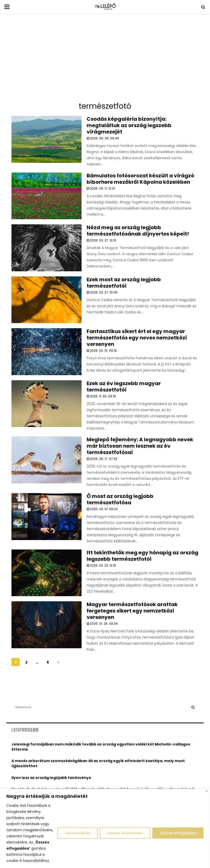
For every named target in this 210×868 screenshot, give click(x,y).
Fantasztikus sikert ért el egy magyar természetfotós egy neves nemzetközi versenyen (137, 338)
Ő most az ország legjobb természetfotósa (120, 499)
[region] (105, 828)
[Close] (207, 791)
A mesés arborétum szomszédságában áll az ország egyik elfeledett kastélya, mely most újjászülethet (98, 763)
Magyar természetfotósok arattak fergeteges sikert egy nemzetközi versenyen (132, 611)
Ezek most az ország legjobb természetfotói (124, 283)
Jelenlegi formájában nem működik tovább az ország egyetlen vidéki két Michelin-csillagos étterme (101, 747)
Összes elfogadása (178, 833)
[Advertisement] (105, 60)
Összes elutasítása (125, 833)
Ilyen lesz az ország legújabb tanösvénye (51, 778)
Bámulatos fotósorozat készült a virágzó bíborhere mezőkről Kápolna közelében (140, 179)
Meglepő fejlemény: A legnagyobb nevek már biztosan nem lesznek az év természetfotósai (140, 446)
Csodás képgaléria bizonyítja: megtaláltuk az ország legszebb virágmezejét (129, 125)
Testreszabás (77, 833)
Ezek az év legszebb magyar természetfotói (124, 387)
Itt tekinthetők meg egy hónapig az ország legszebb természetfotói (142, 556)
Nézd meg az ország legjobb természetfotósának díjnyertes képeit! (138, 231)
